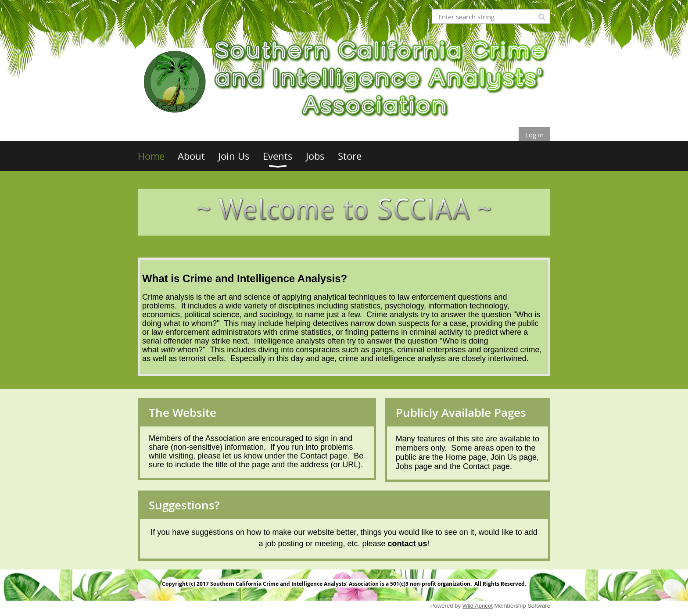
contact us (408, 544)
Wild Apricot (478, 606)
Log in (534, 135)
